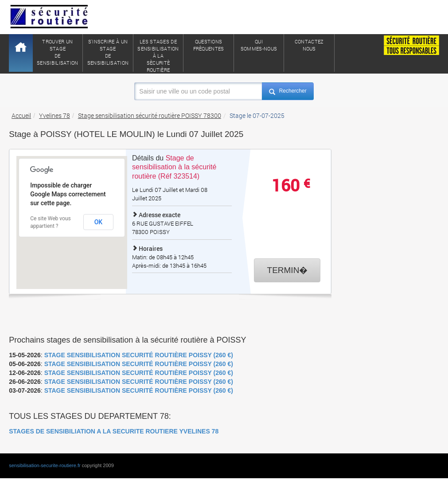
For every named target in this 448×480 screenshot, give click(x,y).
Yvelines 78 (55, 115)
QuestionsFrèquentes (209, 45)
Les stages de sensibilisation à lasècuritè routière (158, 55)
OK (99, 222)
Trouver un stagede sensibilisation (58, 52)
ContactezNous (309, 45)
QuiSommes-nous (259, 45)
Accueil (21, 115)
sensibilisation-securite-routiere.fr (45, 465)
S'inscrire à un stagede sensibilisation (108, 52)
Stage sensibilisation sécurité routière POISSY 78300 (150, 115)
